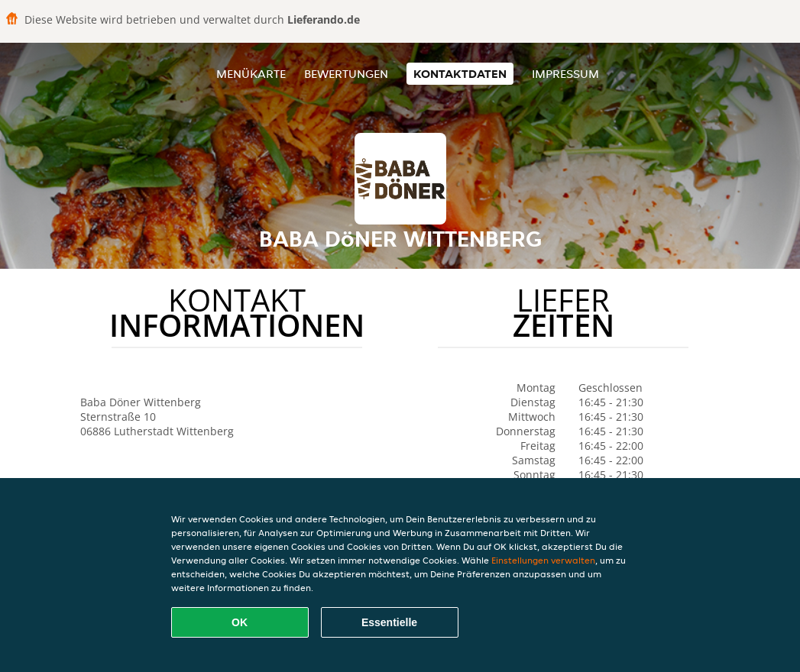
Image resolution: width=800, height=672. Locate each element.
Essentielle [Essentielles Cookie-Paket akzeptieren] (389, 622)
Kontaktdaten (460, 74)
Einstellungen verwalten (543, 560)
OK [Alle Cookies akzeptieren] (240, 622)
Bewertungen (346, 74)
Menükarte (251, 74)
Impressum (565, 74)
